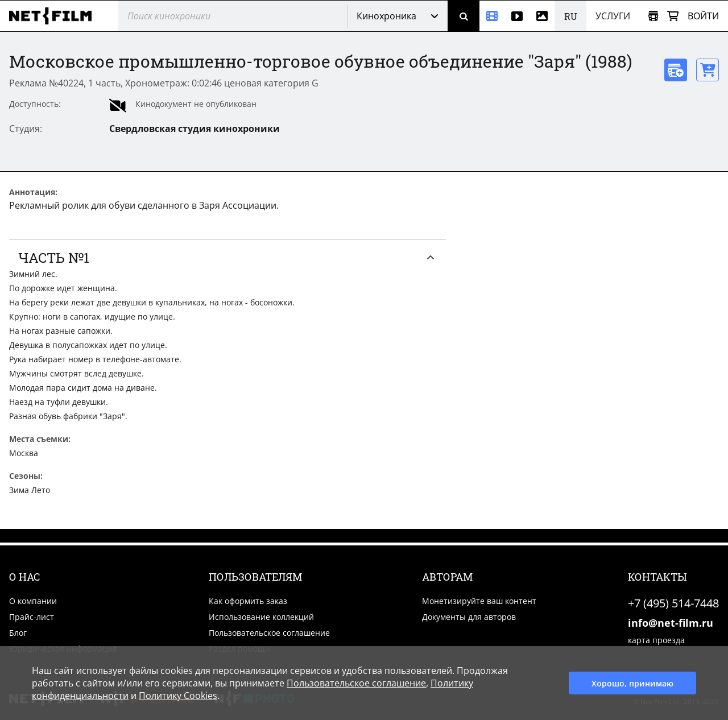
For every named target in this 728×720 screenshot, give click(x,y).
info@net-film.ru (671, 623)
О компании (33, 601)
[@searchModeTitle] (228, 16)
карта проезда (656, 640)
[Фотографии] (542, 16)
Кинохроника (386, 16)
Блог (18, 633)
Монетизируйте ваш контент (479, 601)
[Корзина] (673, 16)
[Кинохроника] (492, 16)
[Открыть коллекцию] (653, 16)
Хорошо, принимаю (632, 683)
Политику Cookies (178, 696)
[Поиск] (464, 16)
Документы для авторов (469, 617)
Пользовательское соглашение (269, 633)
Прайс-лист (32, 617)
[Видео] (517, 16)
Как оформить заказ (248, 601)
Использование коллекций (261, 617)
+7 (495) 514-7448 (673, 603)
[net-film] (55, 16)
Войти (703, 16)
